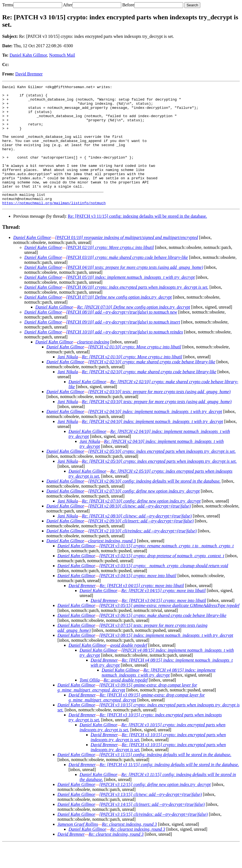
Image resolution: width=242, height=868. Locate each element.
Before (128, 5)
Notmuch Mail (62, 55)
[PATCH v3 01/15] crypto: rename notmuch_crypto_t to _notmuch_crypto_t (166, 570)
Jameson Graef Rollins (78, 848)
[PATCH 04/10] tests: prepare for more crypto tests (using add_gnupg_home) (135, 291)
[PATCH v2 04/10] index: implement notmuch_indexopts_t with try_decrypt (155, 436)
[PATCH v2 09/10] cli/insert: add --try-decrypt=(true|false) (141, 545)
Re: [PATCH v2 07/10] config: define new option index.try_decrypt (141, 525)
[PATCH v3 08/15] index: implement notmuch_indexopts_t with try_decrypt (166, 659)
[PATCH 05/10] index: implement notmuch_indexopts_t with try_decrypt (130, 301)
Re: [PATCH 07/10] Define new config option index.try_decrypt (134, 331)
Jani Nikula (68, 381)
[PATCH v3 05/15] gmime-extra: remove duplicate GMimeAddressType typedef (169, 629)
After (68, 5)
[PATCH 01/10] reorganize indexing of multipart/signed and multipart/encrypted (126, 261)
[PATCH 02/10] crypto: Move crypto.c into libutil (110, 271)
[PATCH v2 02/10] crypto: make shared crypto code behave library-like (152, 386)
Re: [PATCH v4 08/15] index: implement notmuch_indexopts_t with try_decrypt (159, 697)
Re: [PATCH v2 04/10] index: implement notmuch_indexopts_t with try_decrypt (152, 445)
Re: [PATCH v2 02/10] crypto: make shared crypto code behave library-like (149, 396)
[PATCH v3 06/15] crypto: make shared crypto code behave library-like (163, 639)
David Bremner (29, 74)
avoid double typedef (129, 669)
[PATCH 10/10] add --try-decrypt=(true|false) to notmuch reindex (124, 356)
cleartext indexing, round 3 (112, 565)
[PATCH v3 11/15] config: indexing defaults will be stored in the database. (165, 779)
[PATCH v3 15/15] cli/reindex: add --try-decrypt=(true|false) (153, 838)
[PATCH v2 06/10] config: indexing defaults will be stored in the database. (154, 505)
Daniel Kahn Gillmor (28, 55)
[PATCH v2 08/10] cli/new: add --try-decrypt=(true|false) (139, 530)
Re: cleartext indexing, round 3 (129, 848)
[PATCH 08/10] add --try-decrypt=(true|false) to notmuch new (122, 336)
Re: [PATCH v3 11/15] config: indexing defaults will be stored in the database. (137, 240)
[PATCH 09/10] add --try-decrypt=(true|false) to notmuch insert (123, 346)
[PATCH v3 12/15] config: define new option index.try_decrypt (155, 808)
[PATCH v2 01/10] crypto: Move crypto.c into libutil (135, 371)
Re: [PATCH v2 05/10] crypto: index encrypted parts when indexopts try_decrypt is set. (159, 485)
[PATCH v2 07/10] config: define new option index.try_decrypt (144, 515)
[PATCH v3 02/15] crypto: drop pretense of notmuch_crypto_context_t (162, 580)
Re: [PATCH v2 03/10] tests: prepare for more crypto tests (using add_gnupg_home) (157, 426)
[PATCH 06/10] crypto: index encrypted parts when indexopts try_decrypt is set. (137, 311)
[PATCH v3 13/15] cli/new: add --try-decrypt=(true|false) (150, 818)
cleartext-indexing (93, 366)
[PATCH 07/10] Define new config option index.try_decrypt (119, 321)
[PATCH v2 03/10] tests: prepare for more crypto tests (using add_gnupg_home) (159, 416)
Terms (8, 5)
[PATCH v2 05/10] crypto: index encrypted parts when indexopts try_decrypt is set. (162, 475)
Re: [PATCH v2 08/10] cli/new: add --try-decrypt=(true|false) (137, 540)
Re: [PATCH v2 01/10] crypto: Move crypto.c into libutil (132, 381)
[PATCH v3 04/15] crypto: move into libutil (138, 600)
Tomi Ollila (90, 704)
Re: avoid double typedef (126, 704)
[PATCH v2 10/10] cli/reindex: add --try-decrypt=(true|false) (142, 555)
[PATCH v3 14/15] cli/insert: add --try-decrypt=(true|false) (152, 828)
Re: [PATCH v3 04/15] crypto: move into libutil (142, 610)
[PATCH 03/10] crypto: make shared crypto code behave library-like (127, 281)
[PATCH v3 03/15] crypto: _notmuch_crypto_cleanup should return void (164, 590)
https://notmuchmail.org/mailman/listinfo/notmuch (54, 227)
